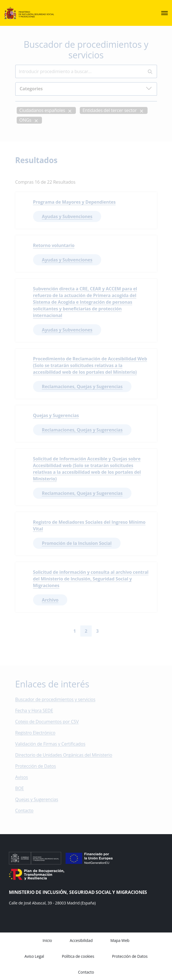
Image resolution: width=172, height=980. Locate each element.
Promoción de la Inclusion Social (77, 543)
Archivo (50, 600)
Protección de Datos (36, 766)
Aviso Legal (34, 956)
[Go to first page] (56, 631)
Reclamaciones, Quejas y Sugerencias (82, 386)
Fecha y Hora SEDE (34, 711)
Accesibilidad (81, 940)
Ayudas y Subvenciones (67, 216)
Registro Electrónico (35, 733)
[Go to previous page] (64, 631)
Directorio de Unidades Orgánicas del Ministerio (64, 755)
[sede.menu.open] (164, 13)
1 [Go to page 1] (75, 631)
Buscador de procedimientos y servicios (55, 700)
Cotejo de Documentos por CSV (51, 722)
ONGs (25, 120)
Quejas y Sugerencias (56, 415)
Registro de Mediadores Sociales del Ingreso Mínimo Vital (89, 525)
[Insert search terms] (79, 72)
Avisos (22, 777)
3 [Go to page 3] (97, 631)
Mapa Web (120, 940)
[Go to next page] (108, 631)
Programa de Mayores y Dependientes (74, 202)
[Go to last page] (116, 631)
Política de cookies (78, 956)
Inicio (47, 940)
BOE (23, 789)
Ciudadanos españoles (42, 111)
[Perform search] (150, 72)
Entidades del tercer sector (110, 111)
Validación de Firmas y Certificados (54, 744)
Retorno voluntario (54, 245)
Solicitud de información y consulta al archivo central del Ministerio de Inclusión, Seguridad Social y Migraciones (91, 579)
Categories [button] (86, 88)
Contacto (28, 811)
